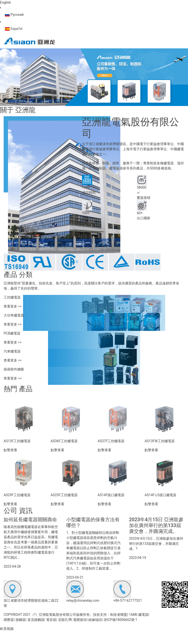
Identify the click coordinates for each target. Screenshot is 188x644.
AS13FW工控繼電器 (159, 441)
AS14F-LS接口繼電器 (160, 495)
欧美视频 (7, 629)
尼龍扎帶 (65, 620)
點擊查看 (10, 450)
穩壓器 (9, 620)
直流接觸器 (36, 620)
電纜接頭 (80, 620)
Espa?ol (14, 29)
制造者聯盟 (119, 615)
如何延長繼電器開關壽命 (30, 520)
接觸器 (21, 620)
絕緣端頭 (95, 620)
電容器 (51, 620)
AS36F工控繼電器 (64, 441)
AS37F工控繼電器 (111, 441)
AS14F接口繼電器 (111, 495)
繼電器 (143, 615)
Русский (14, 15)
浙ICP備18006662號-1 (120, 620)
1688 (133, 615)
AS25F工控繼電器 (64, 495)
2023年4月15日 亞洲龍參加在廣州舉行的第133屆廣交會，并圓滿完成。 (156, 525)
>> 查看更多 (91, 223)
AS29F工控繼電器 (17, 495)
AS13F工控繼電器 (17, 441)
